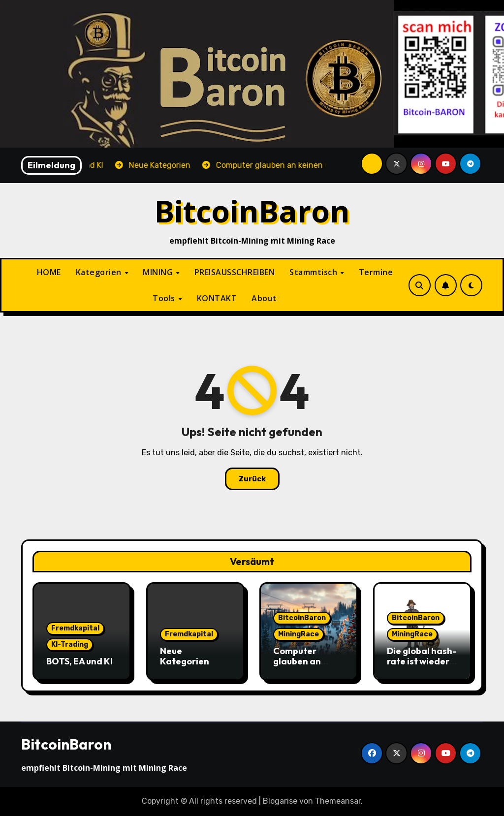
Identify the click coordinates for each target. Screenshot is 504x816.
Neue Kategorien (185, 656)
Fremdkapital (75, 628)
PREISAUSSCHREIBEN (235, 272)
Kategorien (100, 272)
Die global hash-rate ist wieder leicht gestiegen (422, 661)
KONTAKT (217, 298)
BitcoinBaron (252, 211)
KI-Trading (70, 644)
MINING (159, 272)
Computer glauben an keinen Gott (299, 661)
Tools (165, 298)
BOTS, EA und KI (79, 661)
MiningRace (299, 634)
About (264, 298)
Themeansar (338, 801)
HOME (49, 272)
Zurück (252, 479)
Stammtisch (315, 272)
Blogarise (280, 801)
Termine (376, 272)
